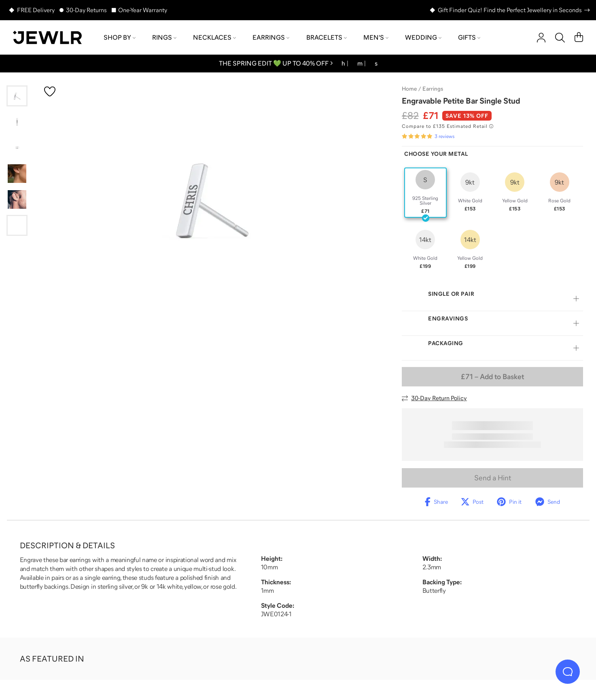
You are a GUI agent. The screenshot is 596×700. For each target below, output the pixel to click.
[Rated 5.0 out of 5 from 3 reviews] (428, 136)
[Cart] (579, 38)
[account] (541, 38)
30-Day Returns (86, 10)
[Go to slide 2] (17, 122)
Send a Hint (493, 478)
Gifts (469, 37)
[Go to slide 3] (17, 148)
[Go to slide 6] (17, 225)
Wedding (423, 37)
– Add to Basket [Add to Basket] (492, 377)
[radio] (425, 193)
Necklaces (214, 37)
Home (409, 89)
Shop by (120, 37)
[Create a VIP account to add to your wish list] (50, 91)
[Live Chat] (568, 672)
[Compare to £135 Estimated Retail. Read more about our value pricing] (448, 126)
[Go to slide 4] (17, 174)
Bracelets (327, 37)
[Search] (560, 38)
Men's (376, 37)
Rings (164, 37)
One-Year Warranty (143, 10)
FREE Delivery (36, 10)
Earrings (271, 37)
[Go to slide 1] (17, 96)
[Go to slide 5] (17, 199)
